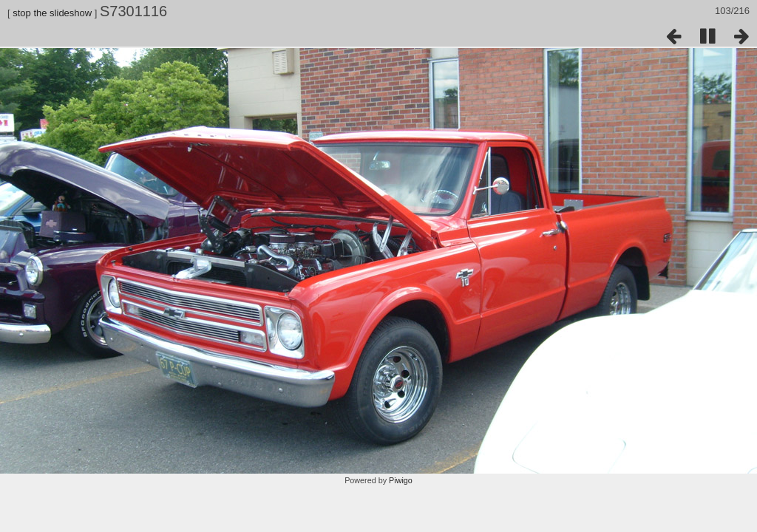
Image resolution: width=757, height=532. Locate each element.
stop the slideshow (52, 13)
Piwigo (401, 480)
